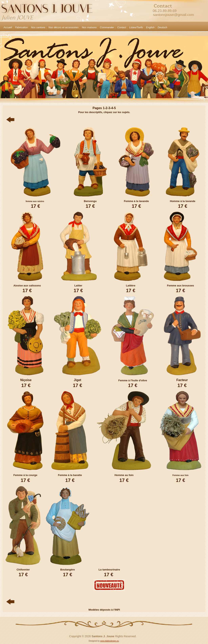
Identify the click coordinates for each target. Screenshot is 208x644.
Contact (122, 27)
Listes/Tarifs (136, 27)
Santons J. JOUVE (47, 9)
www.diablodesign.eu (110, 641)
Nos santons (38, 27)
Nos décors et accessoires (64, 27)
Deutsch (162, 27)
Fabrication (21, 27)
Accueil (8, 27)
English (150, 27)
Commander (107, 27)
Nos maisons (89, 27)
